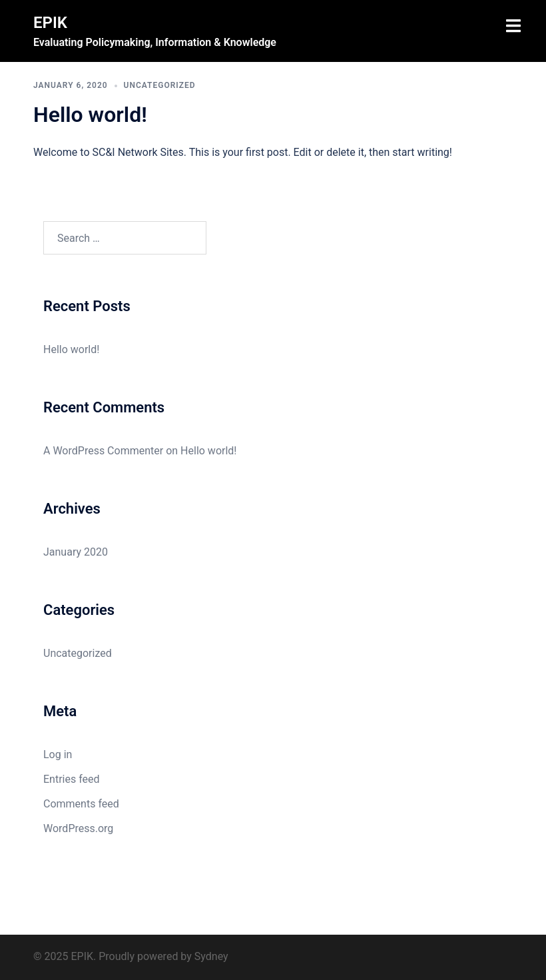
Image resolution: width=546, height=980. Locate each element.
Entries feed (72, 779)
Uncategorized (160, 85)
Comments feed (81, 804)
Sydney (211, 956)
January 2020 (76, 552)
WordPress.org (78, 828)
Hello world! (90, 115)
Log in (58, 754)
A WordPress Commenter (103, 451)
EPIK (50, 23)
